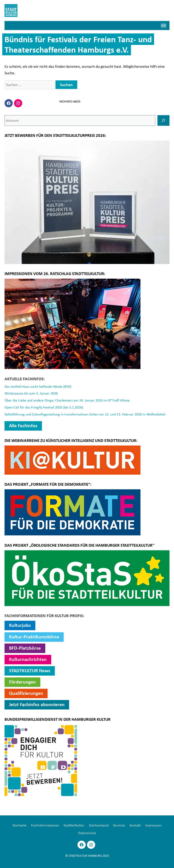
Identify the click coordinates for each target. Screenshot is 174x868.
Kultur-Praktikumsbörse (34, 637)
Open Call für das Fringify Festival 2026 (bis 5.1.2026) (44, 407)
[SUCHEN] (163, 120)
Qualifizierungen (26, 693)
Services (119, 825)
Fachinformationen (45, 825)
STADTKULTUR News (30, 670)
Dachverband (99, 825)
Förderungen (22, 682)
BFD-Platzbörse (25, 648)
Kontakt (135, 825)
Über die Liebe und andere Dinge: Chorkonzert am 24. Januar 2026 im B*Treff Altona (67, 400)
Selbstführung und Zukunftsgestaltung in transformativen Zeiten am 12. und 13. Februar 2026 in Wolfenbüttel (85, 414)
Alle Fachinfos (23, 425)
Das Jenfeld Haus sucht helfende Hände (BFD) (38, 386)
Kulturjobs (20, 625)
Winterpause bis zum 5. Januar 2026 (31, 393)
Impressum (153, 825)
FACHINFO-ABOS (70, 101)
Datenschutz (87, 833)
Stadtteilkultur (74, 825)
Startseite (19, 825)
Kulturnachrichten (28, 659)
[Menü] (164, 26)
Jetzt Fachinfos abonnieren (37, 704)
